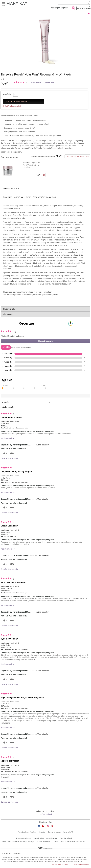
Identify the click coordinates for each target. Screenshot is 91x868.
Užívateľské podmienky (24, 838)
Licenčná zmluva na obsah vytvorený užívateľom (69, 842)
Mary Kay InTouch (66, 838)
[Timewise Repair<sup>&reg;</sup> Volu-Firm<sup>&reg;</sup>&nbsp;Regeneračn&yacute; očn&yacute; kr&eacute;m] (46, 41)
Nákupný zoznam (83, 8)
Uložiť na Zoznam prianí (13, 106)
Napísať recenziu (51, 82)
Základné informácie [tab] (11, 188)
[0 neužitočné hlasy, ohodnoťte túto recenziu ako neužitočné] (12, 453)
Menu (3, 3)
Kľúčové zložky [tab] (9, 309)
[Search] (74, 3)
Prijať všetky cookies (81, 865)
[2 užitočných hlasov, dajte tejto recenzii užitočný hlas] (4, 797)
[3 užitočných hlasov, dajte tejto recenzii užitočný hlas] (4, 453)
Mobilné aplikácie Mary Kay (27, 832)
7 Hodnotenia (36, 82)
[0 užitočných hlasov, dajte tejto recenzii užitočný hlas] (4, 508)
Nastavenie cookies (60, 865)
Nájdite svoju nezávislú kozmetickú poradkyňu (59, 8)
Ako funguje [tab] (8, 314)
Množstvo (7, 94)
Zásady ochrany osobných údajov (46, 838)
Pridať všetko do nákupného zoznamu (77, 156)
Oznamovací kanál (43, 842)
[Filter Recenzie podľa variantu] (26, 407)
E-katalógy (42, 832)
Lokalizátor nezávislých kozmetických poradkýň (18, 842)
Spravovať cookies (54, 832)
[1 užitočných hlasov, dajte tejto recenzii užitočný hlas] (4, 564)
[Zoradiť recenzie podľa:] (26, 402)
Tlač (89, 14)
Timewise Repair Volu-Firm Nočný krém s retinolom (32, 165)
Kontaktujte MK (68, 832)
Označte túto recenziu (9, 458)
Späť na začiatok (46, 814)
